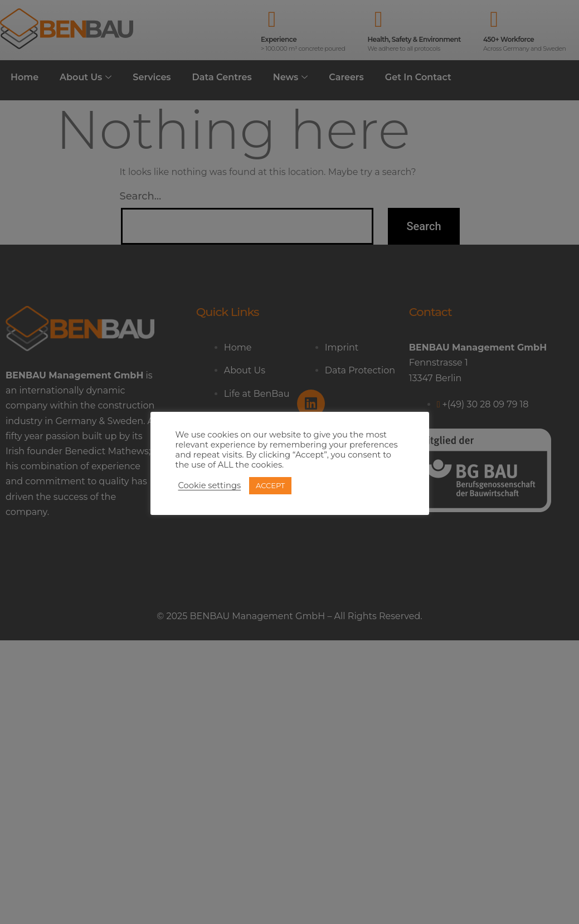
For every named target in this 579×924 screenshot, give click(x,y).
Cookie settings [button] (210, 485)
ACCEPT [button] (270, 485)
